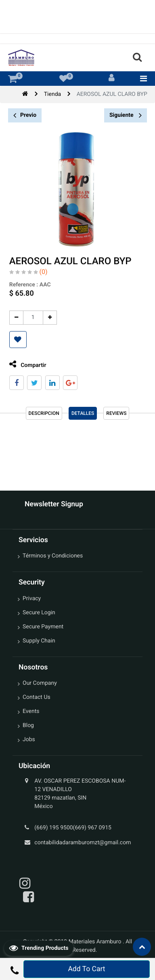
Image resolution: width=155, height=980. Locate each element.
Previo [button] (25, 115)
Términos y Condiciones (53, 556)
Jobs (29, 740)
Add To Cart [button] (86, 969)
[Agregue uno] (47, 318)
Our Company (40, 683)
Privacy (32, 599)
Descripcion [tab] (44, 413)
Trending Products (39, 948)
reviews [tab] (116, 413)
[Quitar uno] (14, 318)
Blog (28, 725)
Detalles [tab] (83, 413)
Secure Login (39, 613)
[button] (16, 340)
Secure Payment (43, 627)
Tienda (52, 94)
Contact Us (37, 697)
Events (31, 711)
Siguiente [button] (126, 115)
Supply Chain (39, 641)
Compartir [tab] (25, 364)
